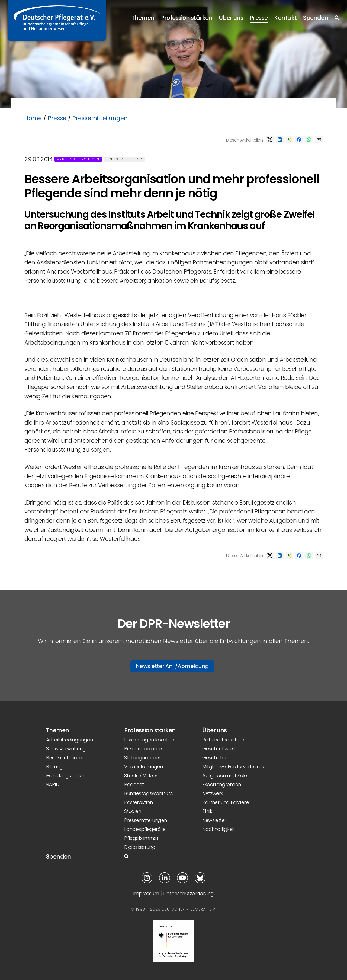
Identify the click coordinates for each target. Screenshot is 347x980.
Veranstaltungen (143, 767)
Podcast (134, 784)
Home (33, 118)
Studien (133, 811)
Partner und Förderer (226, 802)
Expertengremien (221, 784)
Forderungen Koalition (149, 740)
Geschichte (215, 758)
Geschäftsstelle (220, 749)
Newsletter (214, 820)
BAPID (53, 784)
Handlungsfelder (65, 775)
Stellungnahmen (143, 758)
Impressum (146, 893)
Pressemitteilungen (100, 118)
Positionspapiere (143, 749)
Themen (143, 18)
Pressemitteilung (124, 159)
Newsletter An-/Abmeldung (172, 666)
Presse (259, 18)
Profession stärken (187, 18)
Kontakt (285, 18)
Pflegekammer (141, 838)
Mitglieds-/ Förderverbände (234, 767)
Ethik (207, 811)
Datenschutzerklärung (189, 893)
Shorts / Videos (141, 775)
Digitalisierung (140, 847)
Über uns (231, 18)
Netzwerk (213, 793)
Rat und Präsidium (223, 740)
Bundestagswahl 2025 (149, 793)
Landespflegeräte (145, 829)
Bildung (54, 767)
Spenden (316, 18)
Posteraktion (138, 802)
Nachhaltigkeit (219, 829)
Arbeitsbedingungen (78, 159)
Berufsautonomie (66, 758)
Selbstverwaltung (66, 749)
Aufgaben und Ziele (224, 775)
